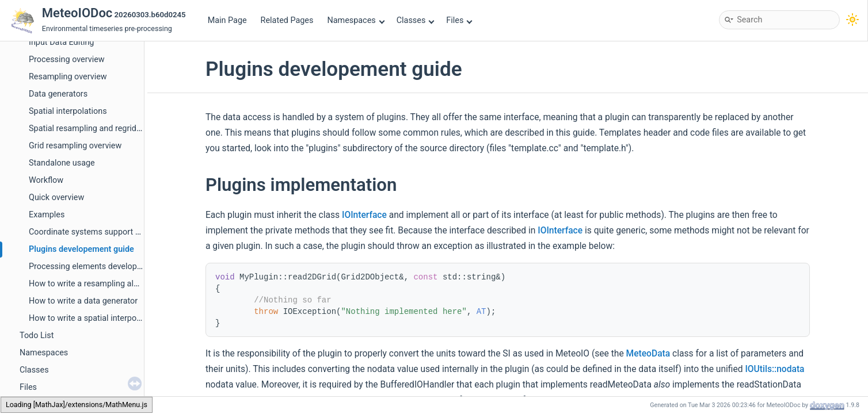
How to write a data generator (83, 301)
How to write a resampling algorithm (96, 284)
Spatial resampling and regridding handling (107, 129)
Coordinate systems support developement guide (119, 232)
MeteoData (648, 354)
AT (481, 312)
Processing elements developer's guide (100, 267)
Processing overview (67, 60)
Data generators (58, 94)
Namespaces (356, 20)
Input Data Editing (61, 42)
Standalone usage (62, 163)
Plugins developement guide (81, 249)
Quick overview (56, 198)
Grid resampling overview (75, 146)
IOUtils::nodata (774, 369)
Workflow (46, 180)
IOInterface (364, 215)
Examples (47, 215)
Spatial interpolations (68, 111)
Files (459, 20)
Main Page (227, 20)
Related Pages (287, 20)
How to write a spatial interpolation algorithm (112, 318)
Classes (416, 20)
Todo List (37, 336)
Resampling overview (68, 77)
